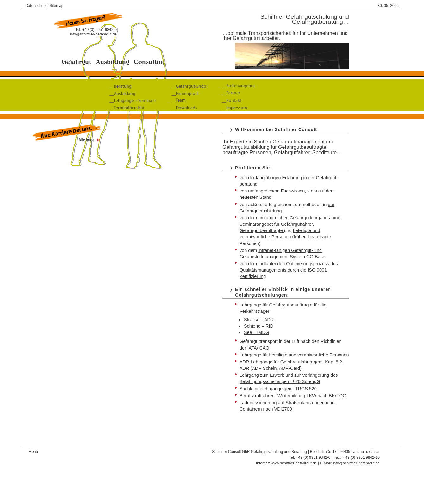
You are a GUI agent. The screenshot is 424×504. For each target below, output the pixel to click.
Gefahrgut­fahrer (297, 224)
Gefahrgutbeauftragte (262, 230)
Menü (33, 452)
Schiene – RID (259, 326)
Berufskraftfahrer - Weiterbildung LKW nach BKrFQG (293, 396)
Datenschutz (36, 6)
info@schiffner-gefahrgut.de (93, 34)
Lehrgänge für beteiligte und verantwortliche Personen (294, 355)
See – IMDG (256, 332)
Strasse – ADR (259, 320)
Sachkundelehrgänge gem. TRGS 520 (278, 389)
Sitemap (57, 6)
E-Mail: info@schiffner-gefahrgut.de (350, 463)
